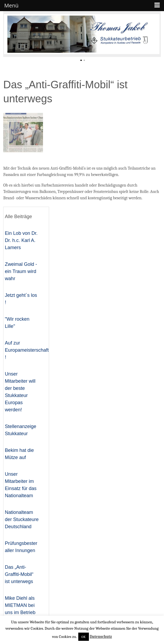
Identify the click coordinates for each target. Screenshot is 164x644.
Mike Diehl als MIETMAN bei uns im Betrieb (20, 605)
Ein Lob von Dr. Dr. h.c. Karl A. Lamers (21, 240)
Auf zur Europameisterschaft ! (27, 350)
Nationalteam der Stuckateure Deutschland (22, 519)
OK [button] (84, 637)
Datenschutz (101, 637)
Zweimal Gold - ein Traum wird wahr (21, 271)
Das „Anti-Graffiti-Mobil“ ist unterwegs (19, 574)
